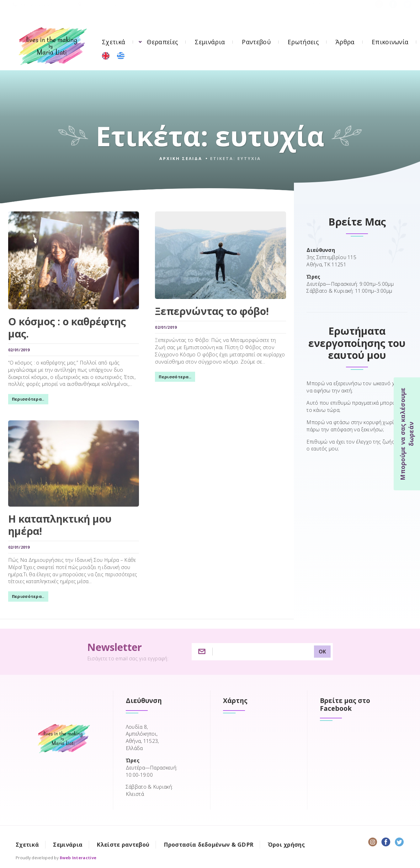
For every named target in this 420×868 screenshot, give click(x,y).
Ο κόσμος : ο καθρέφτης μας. (65, 328)
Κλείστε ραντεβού (123, 843)
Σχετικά (114, 42)
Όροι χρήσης (286, 843)
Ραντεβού (256, 42)
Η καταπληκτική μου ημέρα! (58, 524)
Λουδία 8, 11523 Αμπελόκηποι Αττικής (126, 11)
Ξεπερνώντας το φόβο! (210, 312)
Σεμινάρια (210, 42)
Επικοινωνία (390, 42)
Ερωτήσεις (303, 42)
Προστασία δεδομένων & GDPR (209, 843)
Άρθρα (345, 42)
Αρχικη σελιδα (181, 158)
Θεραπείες (162, 42)
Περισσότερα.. (26, 400)
